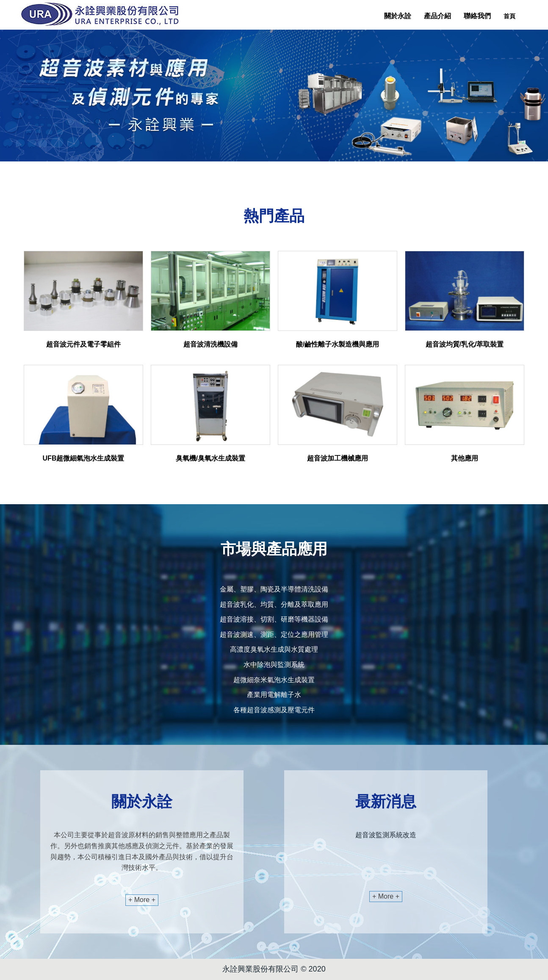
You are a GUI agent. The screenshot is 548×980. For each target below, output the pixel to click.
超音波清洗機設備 (210, 344)
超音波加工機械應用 (338, 458)
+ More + (142, 900)
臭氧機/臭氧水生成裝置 (210, 458)
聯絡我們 (477, 16)
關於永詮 (398, 16)
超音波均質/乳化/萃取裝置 (465, 344)
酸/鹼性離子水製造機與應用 (338, 344)
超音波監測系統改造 (386, 835)
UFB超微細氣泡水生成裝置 (84, 458)
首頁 (509, 16)
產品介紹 (437, 16)
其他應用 (465, 458)
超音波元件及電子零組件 (83, 344)
